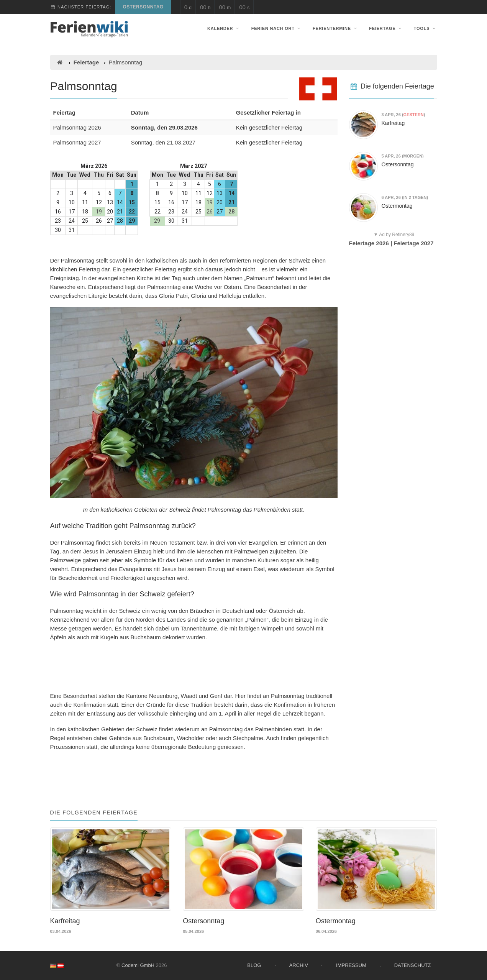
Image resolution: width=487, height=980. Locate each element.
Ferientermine (335, 28)
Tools (426, 28)
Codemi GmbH (138, 964)
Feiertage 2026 (369, 243)
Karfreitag (393, 123)
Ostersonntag (143, 7)
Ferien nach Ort (277, 28)
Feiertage (386, 28)
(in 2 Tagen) (405, 197)
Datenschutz (413, 964)
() (403, 115)
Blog (254, 964)
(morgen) (403, 156)
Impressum (351, 964)
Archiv (299, 964)
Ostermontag (397, 206)
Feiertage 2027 (413, 243)
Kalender (224, 28)
